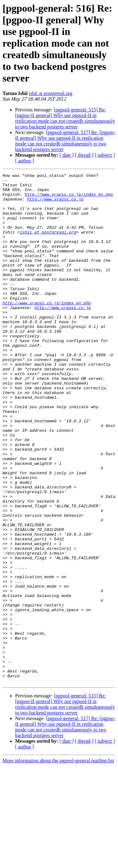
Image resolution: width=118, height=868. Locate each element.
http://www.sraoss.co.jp (55, 205)
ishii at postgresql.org (51, 93)
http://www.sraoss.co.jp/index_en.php (69, 199)
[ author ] (25, 161)
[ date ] (67, 155)
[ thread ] (84, 155)
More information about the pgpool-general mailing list (58, 862)
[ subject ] (105, 155)
